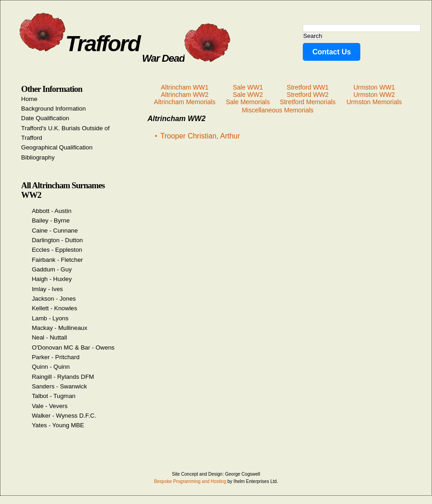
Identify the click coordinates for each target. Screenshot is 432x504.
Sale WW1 (248, 87)
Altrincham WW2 (184, 95)
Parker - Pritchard (56, 357)
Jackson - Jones (54, 299)
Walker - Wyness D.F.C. (64, 416)
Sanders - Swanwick (60, 386)
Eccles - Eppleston (57, 250)
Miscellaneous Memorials (277, 110)
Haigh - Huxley (52, 279)
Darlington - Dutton (58, 240)
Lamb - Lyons (50, 318)
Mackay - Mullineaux (60, 328)
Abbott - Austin (52, 211)
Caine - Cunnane (55, 231)
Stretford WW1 (308, 87)
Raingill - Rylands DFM (63, 377)
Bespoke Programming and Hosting (190, 481)
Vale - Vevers (50, 406)
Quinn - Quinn (51, 367)
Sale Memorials (248, 102)
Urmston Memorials (374, 102)
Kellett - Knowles (55, 308)
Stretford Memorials (308, 102)
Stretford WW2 (308, 95)
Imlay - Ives (47, 289)
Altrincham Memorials (185, 102)
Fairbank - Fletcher (58, 260)
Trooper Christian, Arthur (200, 136)
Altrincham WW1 (184, 87)
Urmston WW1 (374, 87)
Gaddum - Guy (52, 269)
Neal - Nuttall (50, 337)
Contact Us (332, 52)
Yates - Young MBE (58, 425)
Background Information (53, 109)
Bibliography (38, 157)
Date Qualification (45, 118)
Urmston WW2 (374, 95)
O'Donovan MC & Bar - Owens (73, 347)
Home (29, 99)
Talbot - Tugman (54, 396)
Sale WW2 (248, 95)
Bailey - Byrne (51, 220)
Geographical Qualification (57, 147)
